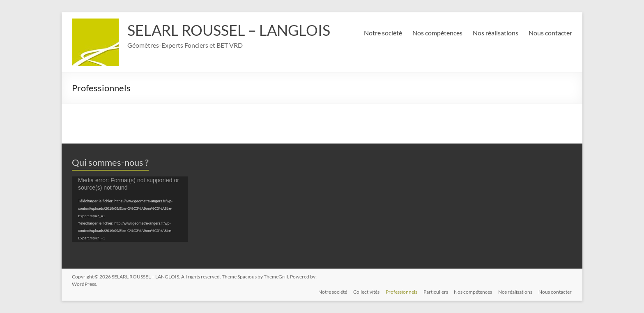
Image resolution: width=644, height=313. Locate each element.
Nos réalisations (496, 33)
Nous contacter (550, 33)
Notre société (383, 33)
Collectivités (364, 291)
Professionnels (400, 291)
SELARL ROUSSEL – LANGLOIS (229, 30)
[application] (130, 209)
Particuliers (435, 291)
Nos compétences (437, 33)
